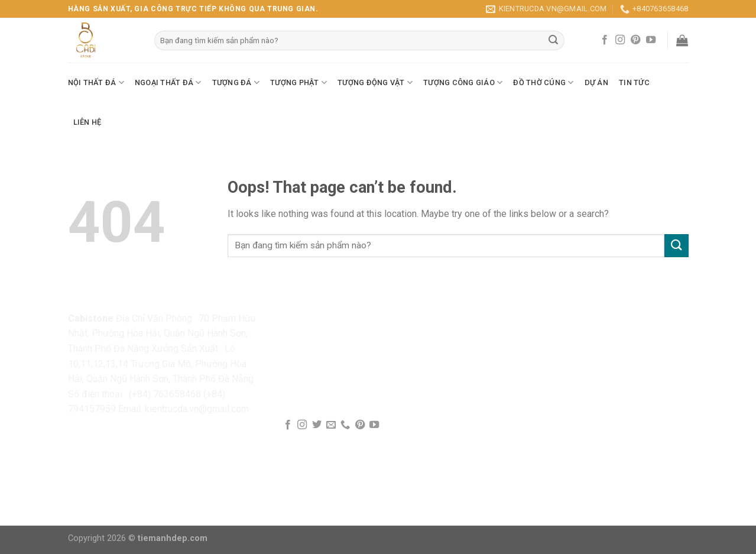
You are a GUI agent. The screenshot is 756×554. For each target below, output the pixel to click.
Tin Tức (634, 82)
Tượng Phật (298, 82)
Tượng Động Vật (375, 82)
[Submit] (676, 246)
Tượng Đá (236, 82)
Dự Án (596, 82)
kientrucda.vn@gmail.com (197, 409)
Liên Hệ (87, 122)
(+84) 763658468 (165, 394)
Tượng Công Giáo (463, 82)
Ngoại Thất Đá (168, 82)
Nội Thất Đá (96, 82)
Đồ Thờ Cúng (543, 82)
